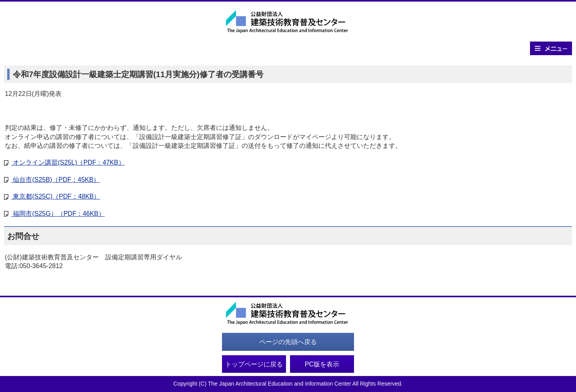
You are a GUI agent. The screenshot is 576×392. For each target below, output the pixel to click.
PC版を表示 (322, 364)
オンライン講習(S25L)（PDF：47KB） (68, 162)
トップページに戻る (254, 364)
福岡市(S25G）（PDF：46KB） (58, 214)
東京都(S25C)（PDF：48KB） (55, 196)
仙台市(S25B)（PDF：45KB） (55, 180)
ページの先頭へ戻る (288, 342)
